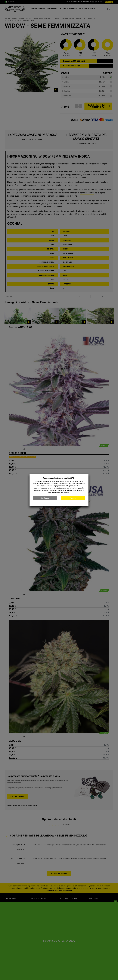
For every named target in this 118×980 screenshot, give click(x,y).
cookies (52, 490)
